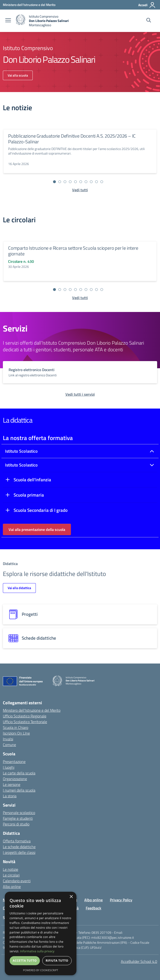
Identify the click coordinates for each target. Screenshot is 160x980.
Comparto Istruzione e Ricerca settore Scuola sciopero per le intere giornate (73, 251)
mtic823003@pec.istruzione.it (113, 937)
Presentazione (14, 762)
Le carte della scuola (19, 773)
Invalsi (8, 739)
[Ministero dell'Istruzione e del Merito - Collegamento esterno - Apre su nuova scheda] (29, 5)
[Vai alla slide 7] (86, 182)
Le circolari (11, 875)
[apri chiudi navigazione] (8, 21)
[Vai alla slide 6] (81, 182)
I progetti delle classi (19, 852)
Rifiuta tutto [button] (57, 961)
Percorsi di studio (16, 824)
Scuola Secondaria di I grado (41, 510)
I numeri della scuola (19, 790)
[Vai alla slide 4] (70, 182)
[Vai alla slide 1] (54, 182)
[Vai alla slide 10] (102, 182)
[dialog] (41, 933)
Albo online (12, 887)
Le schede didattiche (19, 847)
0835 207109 (101, 932)
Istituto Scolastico (21, 451)
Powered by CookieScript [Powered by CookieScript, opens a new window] (41, 970)
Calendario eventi (17, 881)
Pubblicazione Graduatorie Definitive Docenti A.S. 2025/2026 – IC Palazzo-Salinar (72, 139)
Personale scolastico (19, 813)
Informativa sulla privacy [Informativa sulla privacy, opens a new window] (37, 951)
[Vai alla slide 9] (96, 182)
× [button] (71, 897)
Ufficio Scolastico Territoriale (25, 722)
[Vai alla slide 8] (91, 182)
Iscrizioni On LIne (16, 733)
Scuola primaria (29, 495)
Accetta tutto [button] (25, 961)
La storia (10, 796)
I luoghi (9, 767)
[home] (42, 21)
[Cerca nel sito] (149, 21)
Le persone (12, 784)
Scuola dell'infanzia (32, 480)
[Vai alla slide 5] (75, 182)
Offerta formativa (17, 841)
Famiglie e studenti (18, 818)
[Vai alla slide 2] (60, 182)
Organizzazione (15, 779)
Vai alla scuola (18, 75)
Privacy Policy (121, 900)
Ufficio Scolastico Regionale (25, 716)
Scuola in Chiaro (16, 727)
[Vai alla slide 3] (65, 182)
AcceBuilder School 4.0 (139, 961)
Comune (9, 745)
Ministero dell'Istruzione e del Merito (32, 710)
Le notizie (11, 869)
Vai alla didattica (19, 588)
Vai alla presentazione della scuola (37, 529)
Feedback (93, 908)
